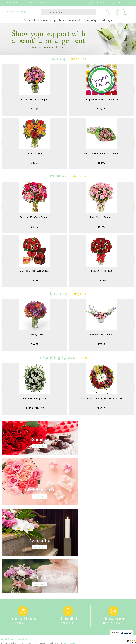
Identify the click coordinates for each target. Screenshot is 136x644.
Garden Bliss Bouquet (101, 335)
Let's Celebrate (35, 153)
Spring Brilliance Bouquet (35, 100)
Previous (4, 90)
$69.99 (35, 109)
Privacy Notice (99, 642)
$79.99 (101, 344)
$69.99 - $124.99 (35, 408)
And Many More (35, 335)
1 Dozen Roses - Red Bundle (35, 271)
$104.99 (101, 109)
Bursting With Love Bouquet (35, 217)
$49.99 (35, 163)
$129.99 (101, 408)
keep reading (70, 556)
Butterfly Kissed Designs (15, 12)
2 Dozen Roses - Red (101, 271)
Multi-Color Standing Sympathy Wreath (101, 399)
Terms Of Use (86, 642)
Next (132, 90)
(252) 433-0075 (11, 3)
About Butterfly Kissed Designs (15, 551)
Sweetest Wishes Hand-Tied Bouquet (101, 153)
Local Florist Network (114, 642)
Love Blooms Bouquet (101, 217)
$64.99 (101, 163)
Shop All (76, 59)
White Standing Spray (35, 399)
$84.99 (35, 227)
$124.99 (101, 280)
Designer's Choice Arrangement (101, 100)
